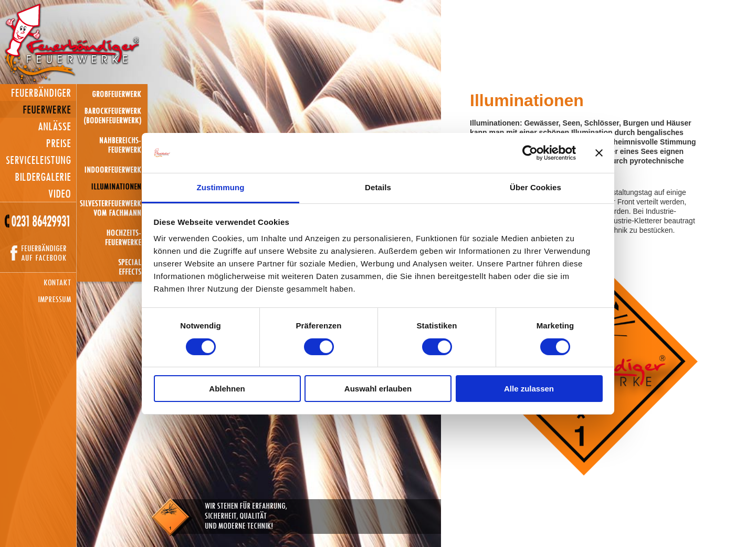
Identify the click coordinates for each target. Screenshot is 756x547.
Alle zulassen (529, 389)
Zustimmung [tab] (221, 187)
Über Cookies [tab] (535, 187)
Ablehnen (227, 389)
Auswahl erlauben (378, 389)
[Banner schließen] (599, 153)
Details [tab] (378, 187)
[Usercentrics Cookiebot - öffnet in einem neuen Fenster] (530, 153)
